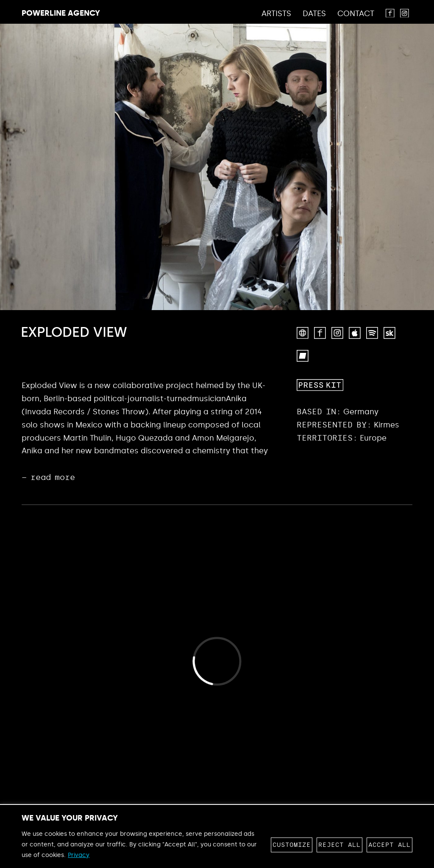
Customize (292, 845)
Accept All (389, 845)
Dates (314, 14)
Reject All (339, 845)
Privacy (79, 855)
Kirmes (387, 425)
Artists (276, 14)
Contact (356, 14)
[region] (217, 836)
